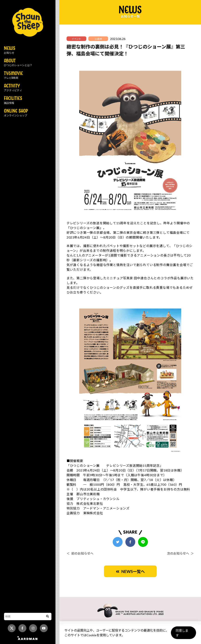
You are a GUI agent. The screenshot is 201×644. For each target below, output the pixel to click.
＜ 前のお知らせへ (80, 553)
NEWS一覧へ (130, 571)
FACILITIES (13, 100)
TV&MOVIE (13, 75)
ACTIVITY (13, 88)
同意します (183, 634)
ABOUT (18, 63)
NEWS (10, 50)
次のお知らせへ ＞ (180, 553)
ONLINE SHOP (16, 113)
